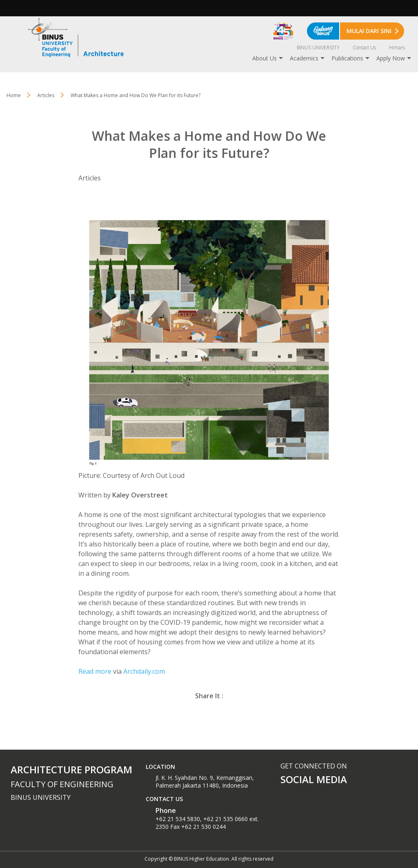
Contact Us (364, 48)
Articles (46, 95)
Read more (95, 671)
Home (14, 95)
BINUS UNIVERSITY (318, 48)
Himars (397, 48)
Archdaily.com (144, 671)
